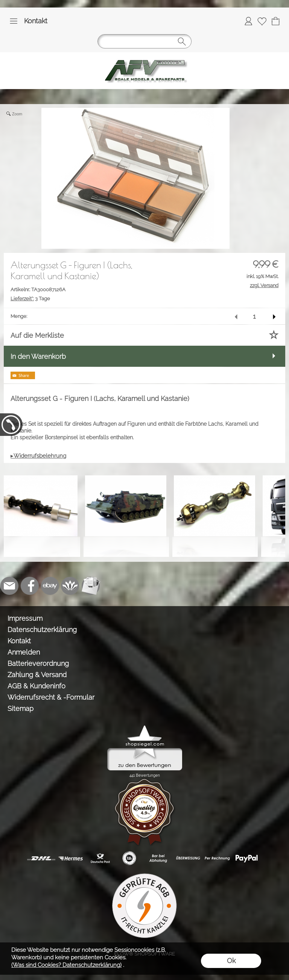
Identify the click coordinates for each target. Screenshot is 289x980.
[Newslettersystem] (91, 586)
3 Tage (30, 299)
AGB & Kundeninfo (37, 686)
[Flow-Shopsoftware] (70, 586)
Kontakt (36, 21)
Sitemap (21, 709)
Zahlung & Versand (37, 675)
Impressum (25, 618)
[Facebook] (30, 586)
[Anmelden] (248, 21)
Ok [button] (231, 961)
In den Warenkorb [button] (38, 356)
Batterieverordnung (38, 663)
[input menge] (254, 316)
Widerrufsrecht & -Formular (51, 697)
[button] (14, 21)
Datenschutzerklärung (42, 630)
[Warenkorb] (275, 21)
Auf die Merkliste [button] (37, 335)
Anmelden (24, 652)
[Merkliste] (262, 21)
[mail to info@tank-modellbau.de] (9, 586)
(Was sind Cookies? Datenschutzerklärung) (66, 965)
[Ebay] (50, 586)
